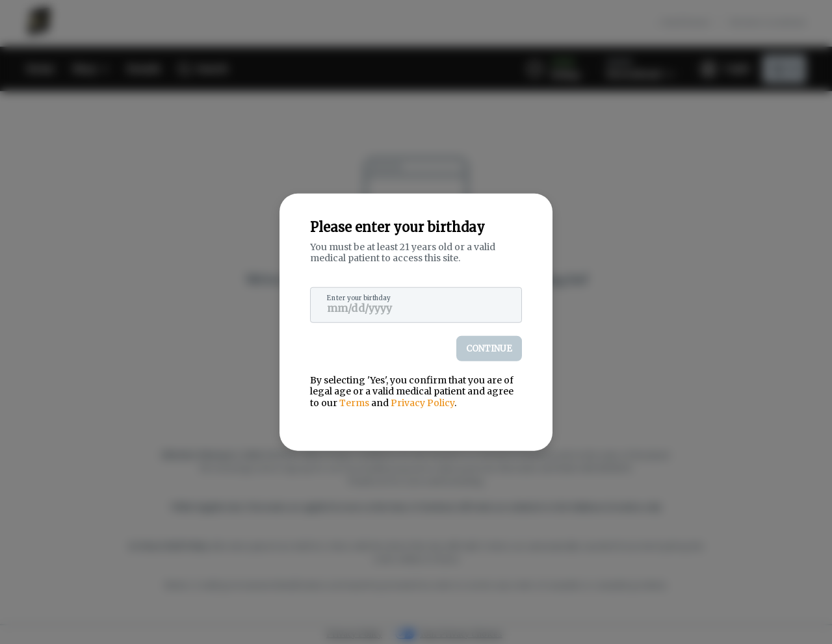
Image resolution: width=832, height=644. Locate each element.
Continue (489, 348)
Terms (354, 402)
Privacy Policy (422, 402)
